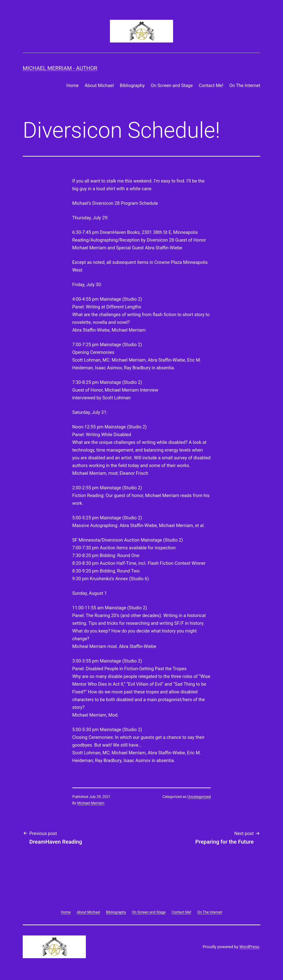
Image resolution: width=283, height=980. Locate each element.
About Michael (99, 85)
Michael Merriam (91, 803)
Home (72, 85)
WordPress (249, 947)
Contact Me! (211, 85)
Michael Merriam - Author (60, 68)
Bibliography (132, 85)
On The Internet (245, 85)
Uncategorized (199, 797)
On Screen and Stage (172, 85)
